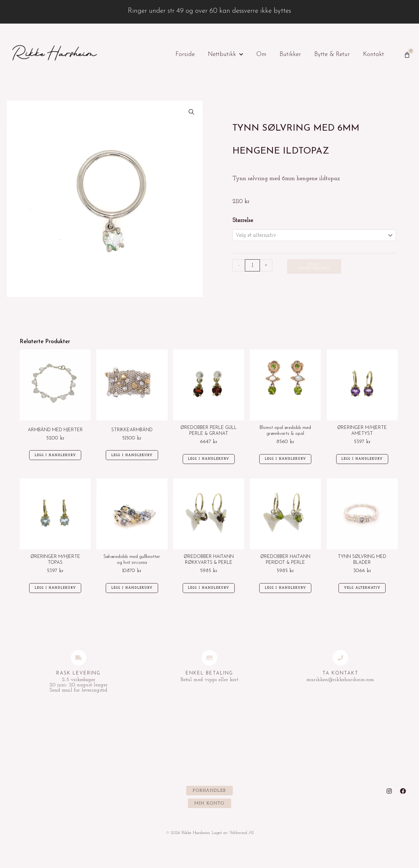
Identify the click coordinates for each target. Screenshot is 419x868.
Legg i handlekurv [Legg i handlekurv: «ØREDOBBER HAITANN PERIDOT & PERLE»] (286, 595)
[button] (191, 112)
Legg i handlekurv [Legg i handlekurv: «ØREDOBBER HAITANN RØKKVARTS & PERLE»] (209, 595)
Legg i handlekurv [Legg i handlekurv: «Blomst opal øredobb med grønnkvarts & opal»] (286, 462)
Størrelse (243, 221)
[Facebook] (403, 799)
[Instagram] (389, 799)
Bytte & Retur (332, 55)
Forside (185, 55)
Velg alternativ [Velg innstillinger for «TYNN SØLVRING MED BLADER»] (363, 595)
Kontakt (373, 55)
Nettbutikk (226, 55)
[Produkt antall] (253, 266)
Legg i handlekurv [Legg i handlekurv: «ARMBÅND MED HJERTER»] (56, 459)
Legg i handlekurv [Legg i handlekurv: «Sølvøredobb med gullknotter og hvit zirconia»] (133, 595)
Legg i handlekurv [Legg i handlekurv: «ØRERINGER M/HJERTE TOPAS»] (56, 595)
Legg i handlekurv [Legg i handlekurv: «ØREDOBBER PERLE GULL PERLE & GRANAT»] (209, 462)
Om (261, 55)
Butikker (290, 55)
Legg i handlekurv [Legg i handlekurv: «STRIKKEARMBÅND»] (133, 459)
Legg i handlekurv (315, 268)
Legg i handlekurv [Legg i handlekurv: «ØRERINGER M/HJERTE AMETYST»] (363, 462)
